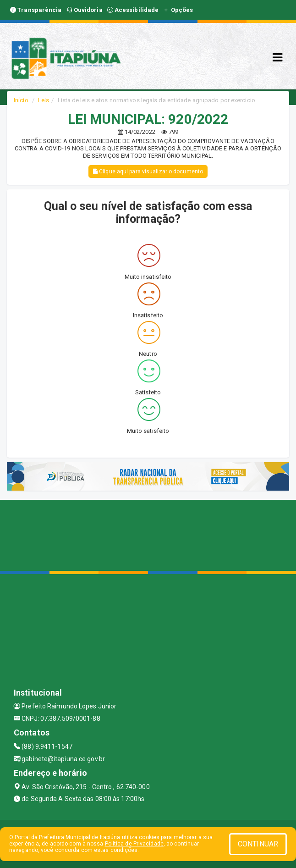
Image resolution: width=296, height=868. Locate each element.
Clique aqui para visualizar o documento (148, 171)
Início (21, 100)
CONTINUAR (258, 844)
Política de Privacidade (134, 844)
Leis (44, 100)
